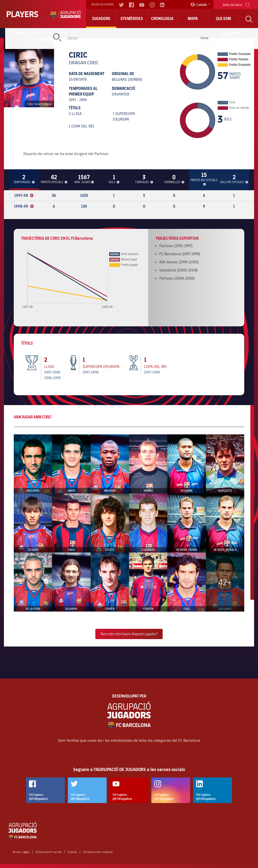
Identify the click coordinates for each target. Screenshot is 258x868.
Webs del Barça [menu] (236, 4)
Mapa (193, 18)
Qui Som (223, 18)
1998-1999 (52, 378)
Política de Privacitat (49, 852)
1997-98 (24, 195)
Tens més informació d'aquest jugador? (129, 634)
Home (22, 33)
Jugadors (101, 18)
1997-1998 (52, 372)
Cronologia (162, 18)
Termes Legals (21, 852)
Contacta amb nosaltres (98, 852)
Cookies (72, 852)
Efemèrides (132, 18)
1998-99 (24, 206)
